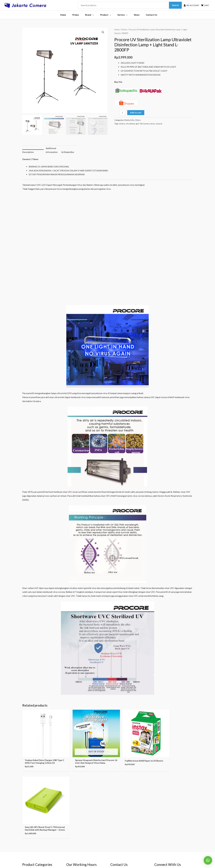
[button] (103, 32)
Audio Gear (28, 833)
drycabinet (131, 124)
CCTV (25, 801)
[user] (190, 5)
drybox (122, 124)
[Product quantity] (122, 113)
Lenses (26, 817)
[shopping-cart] (204, 5)
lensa (153, 124)
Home (117, 29)
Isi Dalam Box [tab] (68, 152)
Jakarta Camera (113, 860)
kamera (147, 124)
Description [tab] (28, 152)
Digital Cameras (30, 809)
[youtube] (165, 812)
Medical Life (129, 120)
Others (124, 29)
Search (174, 5)
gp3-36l (139, 124)
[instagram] (166, 803)
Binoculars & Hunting (32, 805)
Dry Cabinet (28, 829)
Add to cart (136, 113)
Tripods (26, 821)
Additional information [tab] (52, 150)
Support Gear (29, 837)
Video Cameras (29, 813)
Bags (25, 825)
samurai (159, 124)
